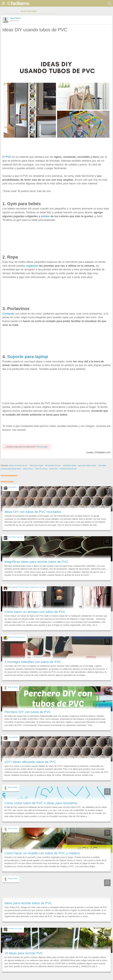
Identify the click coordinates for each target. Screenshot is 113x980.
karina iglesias (13, 737)
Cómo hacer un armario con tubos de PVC (35, 612)
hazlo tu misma (41, 469)
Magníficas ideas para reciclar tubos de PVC (36, 562)
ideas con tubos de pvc (18, 465)
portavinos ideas (70, 465)
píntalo (45, 216)
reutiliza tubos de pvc (68, 469)
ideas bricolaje (29, 11)
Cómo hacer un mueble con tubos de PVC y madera (42, 853)
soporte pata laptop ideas (11, 469)
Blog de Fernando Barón (17, 637)
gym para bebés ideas (87, 465)
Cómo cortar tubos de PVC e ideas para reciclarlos (41, 803)
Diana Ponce (15, 18)
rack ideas (102, 465)
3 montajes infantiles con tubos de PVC (33, 662)
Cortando (8, 314)
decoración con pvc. (53, 465)
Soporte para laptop (28, 357)
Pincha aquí (42, 447)
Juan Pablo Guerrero (15, 537)
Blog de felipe (13, 687)
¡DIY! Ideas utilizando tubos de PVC (30, 762)
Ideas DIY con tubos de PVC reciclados (33, 512)
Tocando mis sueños (15, 928)
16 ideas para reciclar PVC (24, 953)
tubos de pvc (28, 469)
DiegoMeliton (13, 487)
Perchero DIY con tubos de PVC (28, 712)
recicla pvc (54, 469)
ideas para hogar (36, 465)
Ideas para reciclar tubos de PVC (28, 903)
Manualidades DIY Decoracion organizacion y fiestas (27, 587)
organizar (32, 266)
